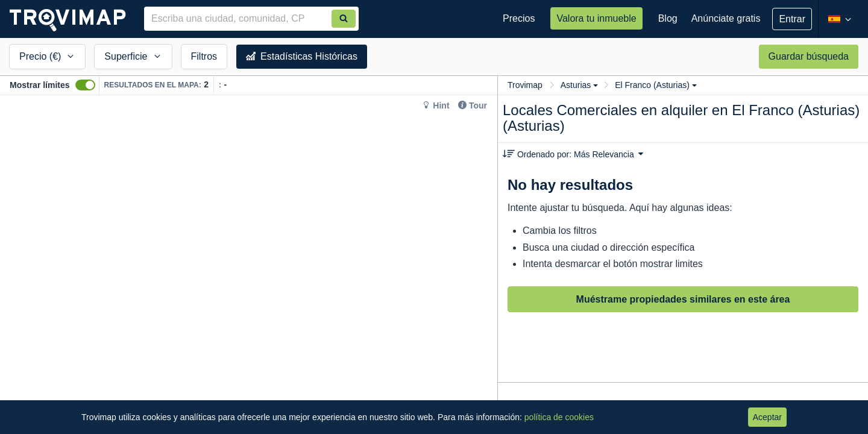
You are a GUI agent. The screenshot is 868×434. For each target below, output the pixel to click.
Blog (668, 18)
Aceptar (767, 417)
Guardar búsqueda (809, 56)
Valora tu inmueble (596, 18)
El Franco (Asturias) (656, 85)
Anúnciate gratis (726, 18)
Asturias (580, 85)
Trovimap (525, 85)
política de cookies (559, 417)
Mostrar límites (40, 85)
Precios (519, 18)
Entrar (792, 19)
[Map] (249, 265)
